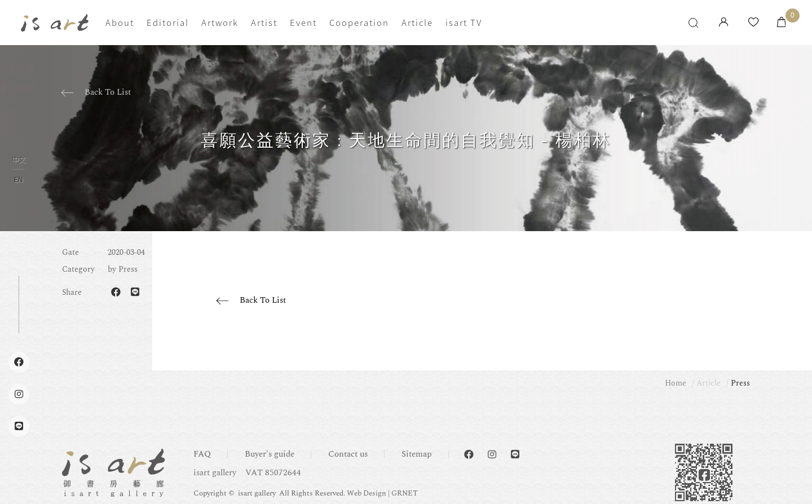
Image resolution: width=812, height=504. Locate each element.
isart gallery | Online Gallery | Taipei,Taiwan (55, 23)
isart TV (464, 23)
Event (303, 23)
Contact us (348, 454)
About (120, 23)
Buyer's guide (270, 454)
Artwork (220, 23)
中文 (19, 160)
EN (18, 179)
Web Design (367, 493)
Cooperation (359, 23)
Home (676, 383)
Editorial (168, 23)
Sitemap (417, 454)
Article (417, 23)
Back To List (108, 92)
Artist (264, 23)
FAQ (202, 454)
